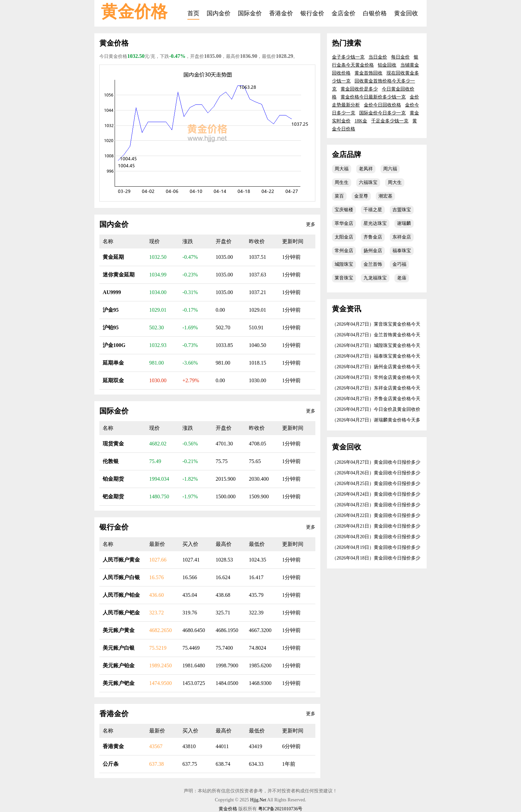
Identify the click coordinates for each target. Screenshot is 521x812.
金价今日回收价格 (382, 105)
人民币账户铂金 (121, 595)
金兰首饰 (373, 264)
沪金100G (114, 345)
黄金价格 (134, 12)
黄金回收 (406, 13)
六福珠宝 (368, 182)
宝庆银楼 (344, 210)
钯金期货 (113, 496)
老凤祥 (366, 169)
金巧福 (399, 264)
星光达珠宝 (375, 223)
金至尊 (361, 196)
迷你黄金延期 (119, 275)
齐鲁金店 (373, 237)
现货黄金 (113, 444)
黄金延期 (113, 257)
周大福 (342, 169)
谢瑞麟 (404, 223)
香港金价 (281, 13)
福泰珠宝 (402, 251)
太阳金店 (344, 237)
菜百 (339, 196)
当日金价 (378, 57)
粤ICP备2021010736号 (280, 809)
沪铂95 (111, 327)
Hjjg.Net (258, 800)
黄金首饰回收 (368, 73)
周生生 (342, 182)
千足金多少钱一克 (390, 121)
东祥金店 (402, 237)
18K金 (361, 121)
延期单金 (113, 363)
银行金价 (312, 13)
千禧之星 (373, 210)
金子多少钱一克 (348, 57)
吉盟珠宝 (402, 210)
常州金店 (344, 251)
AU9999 (112, 292)
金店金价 (344, 13)
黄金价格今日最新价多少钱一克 (373, 97)
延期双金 (113, 380)
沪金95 (111, 310)
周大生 (395, 182)
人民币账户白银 (121, 577)
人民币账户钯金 (121, 613)
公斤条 (111, 764)
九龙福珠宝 (375, 278)
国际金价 (250, 13)
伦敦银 (111, 461)
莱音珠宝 (344, 278)
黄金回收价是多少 (359, 89)
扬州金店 (373, 251)
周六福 (390, 169)
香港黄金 (113, 746)
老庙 (402, 278)
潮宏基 (385, 196)
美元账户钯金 (119, 683)
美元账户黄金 (119, 630)
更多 (311, 224)
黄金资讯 (347, 309)
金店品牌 (347, 155)
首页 (193, 13)
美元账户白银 (119, 648)
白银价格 (375, 13)
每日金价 (400, 57)
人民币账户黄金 (121, 560)
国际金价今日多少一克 (382, 113)
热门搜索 (347, 43)
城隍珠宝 (344, 264)
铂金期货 (113, 479)
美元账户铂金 (119, 665)
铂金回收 (387, 65)
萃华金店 (344, 223)
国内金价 (219, 13)
